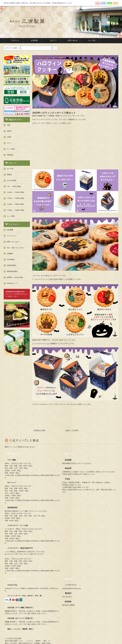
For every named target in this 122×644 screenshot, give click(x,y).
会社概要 (10, 230)
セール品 (10, 169)
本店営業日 (11, 260)
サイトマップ (12, 236)
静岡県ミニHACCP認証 (15, 277)
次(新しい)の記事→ (72, 430)
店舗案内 (10, 254)
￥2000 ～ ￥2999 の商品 (16, 198)
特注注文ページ (12, 283)
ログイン (51, 40)
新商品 (9, 175)
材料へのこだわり (13, 242)
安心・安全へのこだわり (16, 248)
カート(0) (90, 40)
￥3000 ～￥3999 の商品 (15, 204)
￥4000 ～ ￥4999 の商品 (16, 210)
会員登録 (32, 40)
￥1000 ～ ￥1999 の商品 (16, 192)
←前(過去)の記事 (39, 430)
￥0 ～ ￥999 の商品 (14, 187)
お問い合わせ (71, 40)
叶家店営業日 (12, 266)
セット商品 (11, 216)
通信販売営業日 (12, 271)
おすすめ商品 (12, 181)
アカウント (13, 40)
